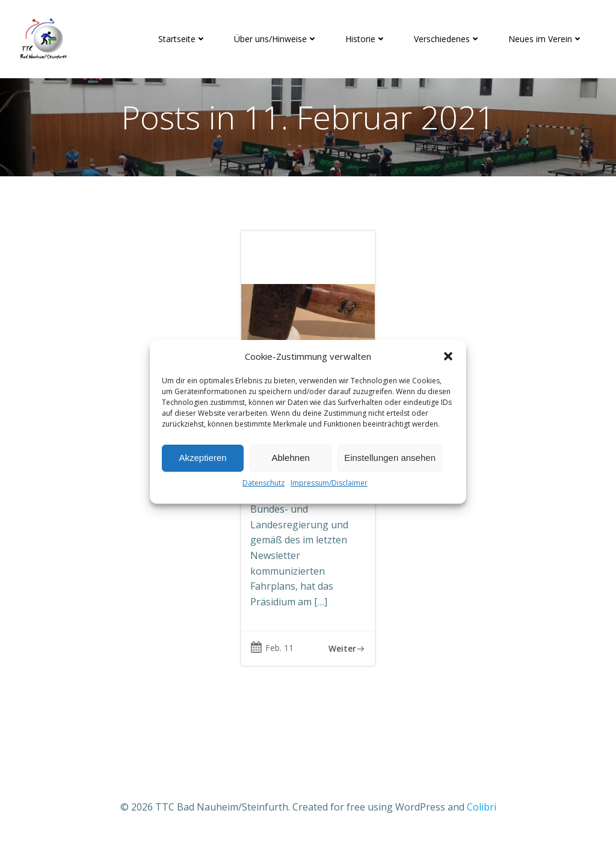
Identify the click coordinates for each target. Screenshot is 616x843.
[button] (448, 356)
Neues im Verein (546, 39)
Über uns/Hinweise (276, 39)
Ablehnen (290, 458)
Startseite (182, 39)
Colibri (482, 807)
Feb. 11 (272, 648)
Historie (366, 39)
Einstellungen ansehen (390, 458)
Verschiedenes (447, 39)
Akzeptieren (202, 458)
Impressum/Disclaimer (329, 483)
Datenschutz (263, 483)
